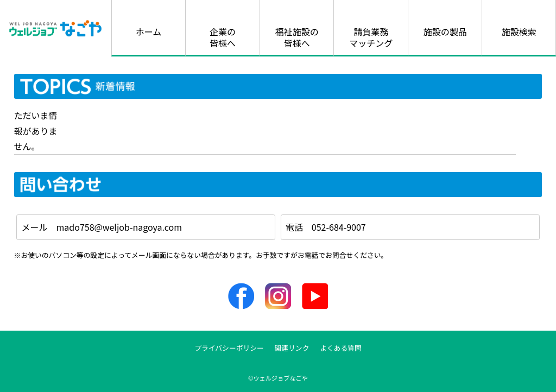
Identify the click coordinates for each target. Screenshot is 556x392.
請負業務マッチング (371, 37)
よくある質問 (341, 348)
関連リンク (292, 348)
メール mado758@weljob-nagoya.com (102, 227)
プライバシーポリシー (229, 348)
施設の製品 (445, 31)
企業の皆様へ (223, 37)
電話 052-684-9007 (326, 227)
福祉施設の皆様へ (297, 37)
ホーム (149, 31)
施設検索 (519, 31)
